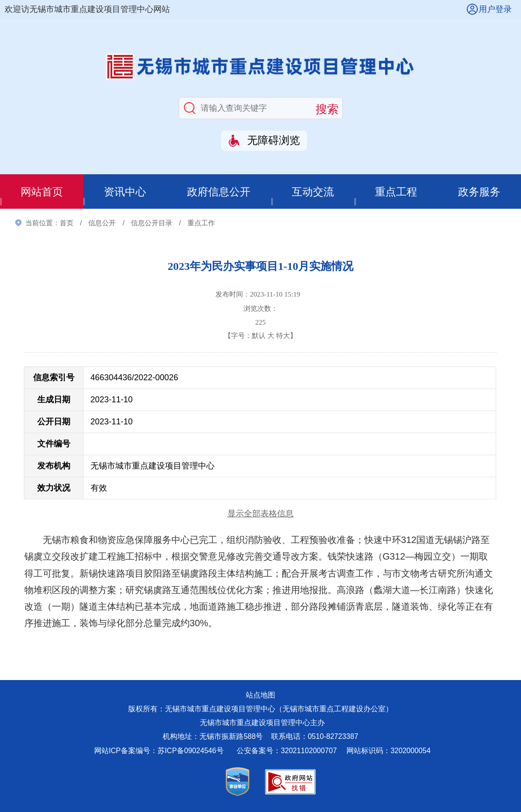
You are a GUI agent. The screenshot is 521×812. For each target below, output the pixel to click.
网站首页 (42, 192)
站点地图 (260, 695)
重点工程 (396, 192)
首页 (67, 223)
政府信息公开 (219, 192)
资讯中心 (125, 192)
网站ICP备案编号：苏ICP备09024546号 (159, 751)
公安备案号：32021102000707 (288, 751)
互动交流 (313, 192)
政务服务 (479, 192)
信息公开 (102, 223)
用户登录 (495, 9)
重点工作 (201, 223)
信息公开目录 (152, 223)
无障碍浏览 (274, 140)
